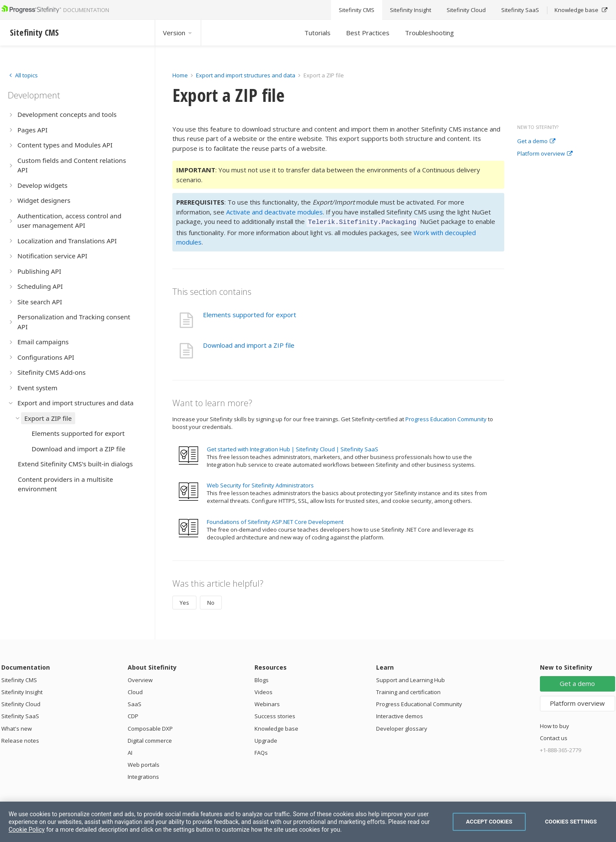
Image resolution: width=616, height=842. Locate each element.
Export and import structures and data (246, 75)
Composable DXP (150, 727)
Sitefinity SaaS (20, 715)
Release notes (20, 739)
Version (178, 33)
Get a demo (536, 141)
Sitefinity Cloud (21, 703)
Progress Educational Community (419, 703)
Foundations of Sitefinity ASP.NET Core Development (275, 521)
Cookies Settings (571, 822)
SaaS (135, 703)
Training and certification (408, 691)
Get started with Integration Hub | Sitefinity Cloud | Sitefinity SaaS (293, 448)
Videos (264, 691)
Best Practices (368, 33)
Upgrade (266, 739)
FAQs (261, 751)
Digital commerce (150, 739)
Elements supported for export (250, 313)
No (211, 601)
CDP (133, 715)
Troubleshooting (429, 33)
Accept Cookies (489, 822)
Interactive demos (400, 715)
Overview (140, 679)
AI (130, 751)
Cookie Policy (27, 830)
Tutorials (317, 33)
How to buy (555, 725)
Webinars (267, 703)
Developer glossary (402, 727)
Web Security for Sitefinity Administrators (260, 484)
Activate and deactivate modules (274, 212)
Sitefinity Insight (22, 691)
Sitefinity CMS (19, 679)
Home (180, 75)
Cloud (135, 691)
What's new (17, 727)
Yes (184, 601)
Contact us (554, 737)
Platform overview (545, 154)
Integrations (143, 775)
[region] (308, 822)
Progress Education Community (446, 418)
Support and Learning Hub (411, 679)
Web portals (144, 763)
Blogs (262, 679)
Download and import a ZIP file (249, 344)
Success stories (275, 715)
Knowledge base (276, 727)
